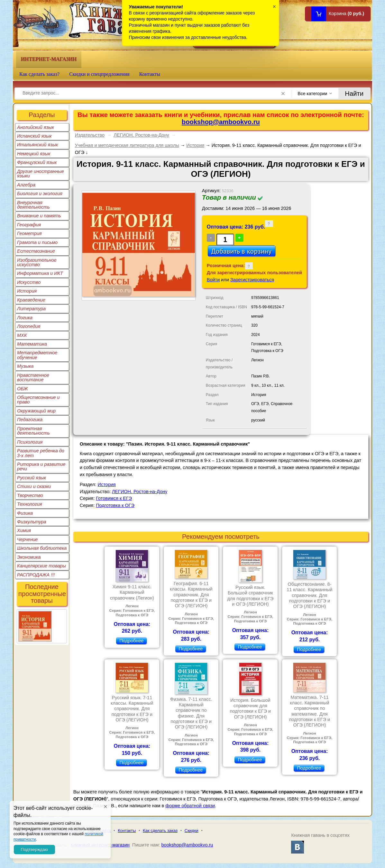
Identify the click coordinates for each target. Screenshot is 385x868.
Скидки (192, 831)
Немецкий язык (34, 154)
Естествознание (36, 251)
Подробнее (131, 641)
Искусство (29, 282)
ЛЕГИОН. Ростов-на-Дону (141, 135)
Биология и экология (40, 194)
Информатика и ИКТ (40, 273)
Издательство (90, 135)
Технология (30, 504)
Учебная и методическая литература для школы (127, 145)
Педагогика (30, 420)
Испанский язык (34, 136)
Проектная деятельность (33, 431)
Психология (30, 442)
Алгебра (26, 185)
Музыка (25, 366)
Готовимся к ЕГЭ (114, 498)
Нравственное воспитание (33, 377)
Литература (31, 309)
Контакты (150, 74)
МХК (22, 335)
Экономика (29, 557)
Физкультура (32, 522)
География (29, 225)
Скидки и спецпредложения (99, 74)
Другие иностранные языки (41, 174)
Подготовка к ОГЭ (115, 505)
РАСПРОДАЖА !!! (36, 575)
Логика (25, 318)
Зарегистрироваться (252, 280)
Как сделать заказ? (39, 74)
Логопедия (29, 326)
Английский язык (36, 127)
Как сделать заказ (160, 831)
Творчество (30, 495)
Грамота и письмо (37, 242)
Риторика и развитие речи (41, 466)
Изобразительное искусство (37, 262)
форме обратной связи (190, 806)
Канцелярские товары (41, 566)
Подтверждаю (34, 850)
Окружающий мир (36, 411)
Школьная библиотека (42, 548)
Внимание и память (39, 216)
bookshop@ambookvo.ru (221, 122)
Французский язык (37, 162)
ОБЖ (23, 389)
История (27, 291)
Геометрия (29, 233)
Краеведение (31, 300)
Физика (25, 513)
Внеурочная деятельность (33, 205)
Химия (24, 530)
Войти (213, 280)
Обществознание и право (38, 400)
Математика (32, 344)
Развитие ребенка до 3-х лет (41, 453)
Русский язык (32, 478)
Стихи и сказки (34, 486)
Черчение (27, 539)
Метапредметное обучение (37, 355)
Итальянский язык (37, 145)
